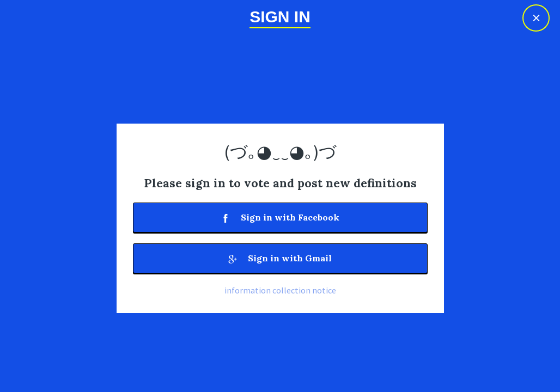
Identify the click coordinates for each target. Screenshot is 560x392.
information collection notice (280, 290)
